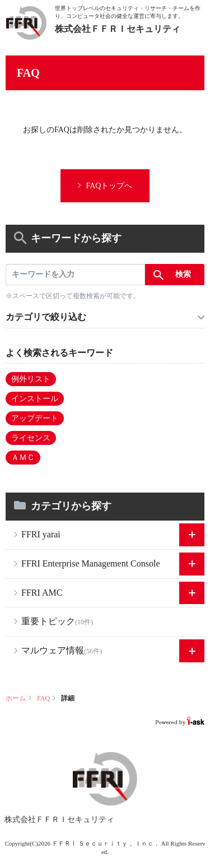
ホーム (16, 698)
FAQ (43, 698)
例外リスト (31, 379)
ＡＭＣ (23, 458)
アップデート (35, 418)
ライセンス (31, 438)
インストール (35, 399)
